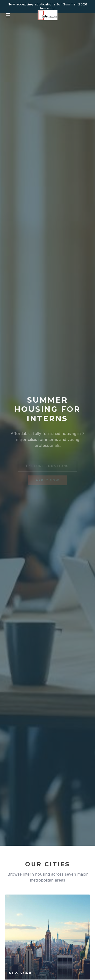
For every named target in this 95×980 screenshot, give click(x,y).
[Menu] (8, 15)
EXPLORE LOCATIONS (47, 467)
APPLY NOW (48, 481)
